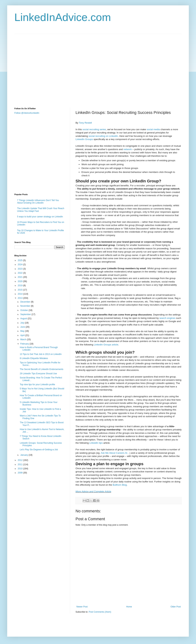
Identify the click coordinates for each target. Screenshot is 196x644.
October (24, 310)
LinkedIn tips (96, 443)
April (23, 335)
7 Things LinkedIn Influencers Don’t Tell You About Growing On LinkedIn (38, 202)
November (26, 306)
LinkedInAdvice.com (63, 17)
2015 (20, 290)
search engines (167, 318)
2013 (20, 298)
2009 (20, 473)
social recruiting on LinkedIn (103, 136)
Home (129, 607)
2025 (20, 260)
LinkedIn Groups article (106, 345)
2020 (20, 281)
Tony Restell (85, 123)
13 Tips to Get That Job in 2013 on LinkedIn (41, 354)
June (23, 327)
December (26, 302)
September (26, 314)
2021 (20, 277)
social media (153, 129)
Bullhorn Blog (120, 485)
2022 (20, 273)
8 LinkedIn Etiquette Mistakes (34, 358)
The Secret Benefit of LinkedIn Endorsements (42, 369)
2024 (20, 265)
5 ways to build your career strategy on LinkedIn (40, 217)
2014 (20, 294)
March (24, 339)
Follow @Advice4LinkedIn (27, 113)
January (24, 455)
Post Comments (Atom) (100, 612)
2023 (20, 269)
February (25, 344)
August (24, 319)
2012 (20, 460)
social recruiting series (94, 129)
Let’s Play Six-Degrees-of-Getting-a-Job (39, 450)
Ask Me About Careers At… (115, 453)
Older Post (176, 607)
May (23, 331)
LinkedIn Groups (84, 139)
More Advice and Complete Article (93, 491)
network (127, 149)
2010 (20, 469)
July (23, 323)
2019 (20, 286)
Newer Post (82, 607)
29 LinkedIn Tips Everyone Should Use (38, 374)
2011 (20, 464)
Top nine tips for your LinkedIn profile (37, 384)
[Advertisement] (34, 68)
